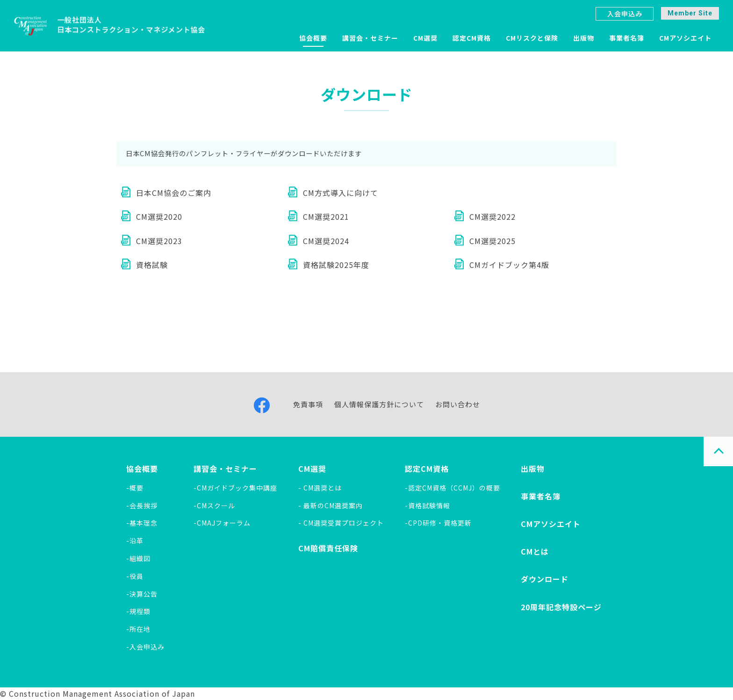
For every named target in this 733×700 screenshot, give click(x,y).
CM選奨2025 (492, 241)
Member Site (690, 13)
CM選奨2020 (159, 216)
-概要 (135, 488)
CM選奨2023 (159, 241)
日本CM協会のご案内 (174, 193)
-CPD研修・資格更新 (438, 523)
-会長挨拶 (142, 505)
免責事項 (308, 404)
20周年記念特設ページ (561, 607)
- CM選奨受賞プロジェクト (341, 523)
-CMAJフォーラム (222, 523)
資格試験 (152, 265)
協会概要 (313, 38)
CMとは (535, 551)
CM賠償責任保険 (328, 548)
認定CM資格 (472, 38)
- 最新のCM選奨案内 (331, 505)
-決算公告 (142, 594)
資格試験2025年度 (336, 265)
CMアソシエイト (685, 38)
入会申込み (625, 14)
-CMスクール (214, 505)
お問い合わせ (458, 404)
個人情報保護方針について (379, 404)
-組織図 (138, 558)
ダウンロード (545, 579)
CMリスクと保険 (532, 38)
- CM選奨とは (320, 488)
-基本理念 (142, 523)
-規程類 (138, 611)
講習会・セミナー (370, 38)
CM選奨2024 (326, 241)
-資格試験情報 (428, 505)
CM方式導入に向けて (341, 193)
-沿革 (135, 541)
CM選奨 (425, 38)
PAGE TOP (718, 451)
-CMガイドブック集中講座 (235, 488)
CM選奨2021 (326, 216)
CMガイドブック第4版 (509, 265)
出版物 (584, 38)
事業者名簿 (627, 38)
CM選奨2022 (492, 216)
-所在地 (138, 629)
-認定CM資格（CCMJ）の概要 (453, 488)
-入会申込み (145, 647)
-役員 (135, 576)
